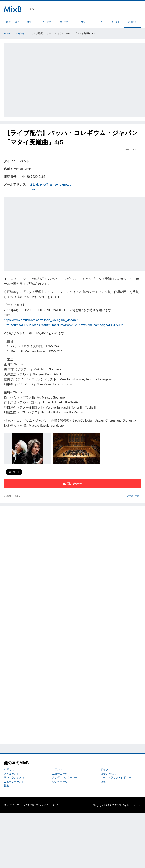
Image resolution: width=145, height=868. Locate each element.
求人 (30, 22)
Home (7, 33)
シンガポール (60, 782)
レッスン (81, 22)
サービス (98, 22)
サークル (115, 22)
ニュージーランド (14, 782)
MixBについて (12, 805)
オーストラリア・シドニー (116, 778)
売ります (47, 22)
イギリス (9, 770)
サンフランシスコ (14, 778)
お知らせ (133, 22)
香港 (6, 786)
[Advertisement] (37, 79)
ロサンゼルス (108, 774)
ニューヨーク (60, 774)
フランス (57, 770)
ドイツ (104, 770)
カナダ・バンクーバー (65, 778)
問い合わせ (72, 484)
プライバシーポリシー (49, 805)
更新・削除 (133, 496)
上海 (103, 782)
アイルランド (11, 774)
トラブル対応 (28, 805)
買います (64, 22)
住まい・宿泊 (12, 22)
